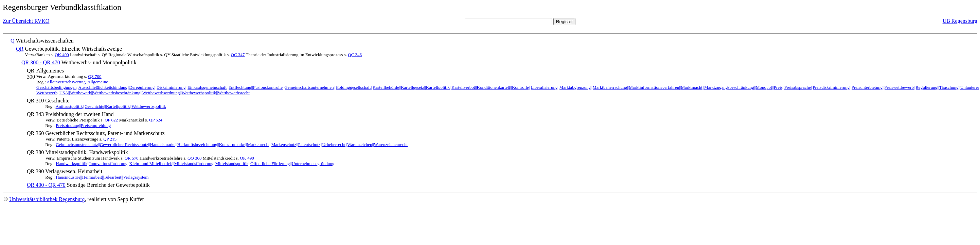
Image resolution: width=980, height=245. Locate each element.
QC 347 (238, 55)
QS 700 (95, 76)
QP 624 (156, 120)
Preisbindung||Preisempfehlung (83, 125)
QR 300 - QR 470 (41, 62)
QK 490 (247, 158)
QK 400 (62, 55)
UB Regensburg (960, 21)
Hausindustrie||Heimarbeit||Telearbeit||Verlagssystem (102, 177)
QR (20, 49)
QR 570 (132, 158)
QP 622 (111, 120)
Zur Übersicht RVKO (26, 21)
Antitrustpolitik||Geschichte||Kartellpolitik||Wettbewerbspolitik (111, 106)
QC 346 (355, 55)
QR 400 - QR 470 (46, 185)
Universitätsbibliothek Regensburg (47, 199)
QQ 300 (195, 158)
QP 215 (110, 139)
